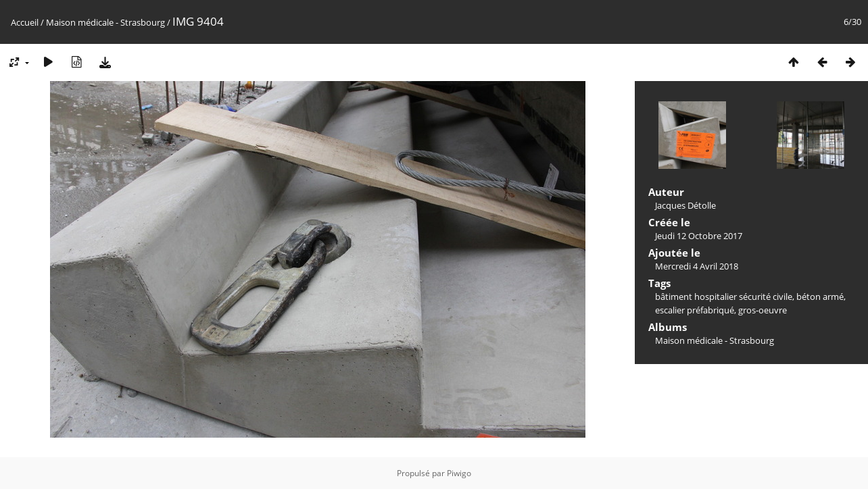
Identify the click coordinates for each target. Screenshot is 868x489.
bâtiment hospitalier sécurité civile (724, 297)
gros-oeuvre (763, 310)
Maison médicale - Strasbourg (105, 22)
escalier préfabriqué (695, 310)
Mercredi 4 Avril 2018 (697, 266)
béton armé (820, 297)
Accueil (25, 22)
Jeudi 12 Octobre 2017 (699, 236)
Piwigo (459, 473)
